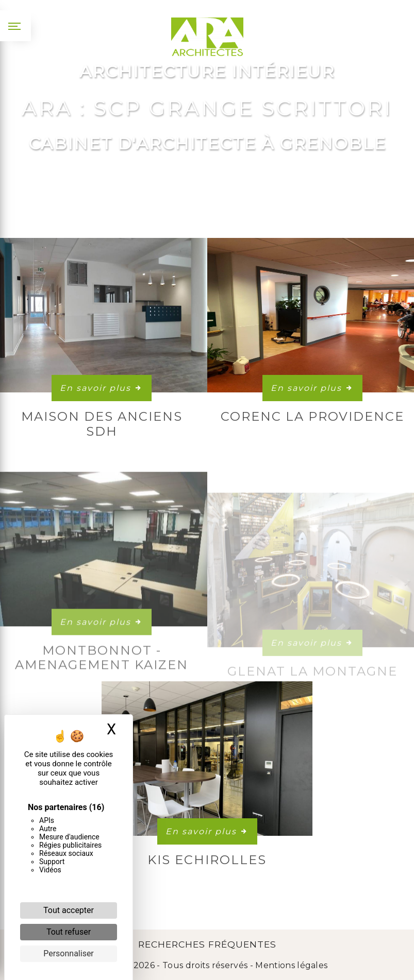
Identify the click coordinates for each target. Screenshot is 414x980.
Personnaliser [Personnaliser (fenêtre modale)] (69, 953)
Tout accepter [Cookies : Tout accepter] (69, 910)
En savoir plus (102, 388)
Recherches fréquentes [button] (207, 944)
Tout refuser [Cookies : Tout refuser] (69, 932)
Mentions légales (290, 965)
